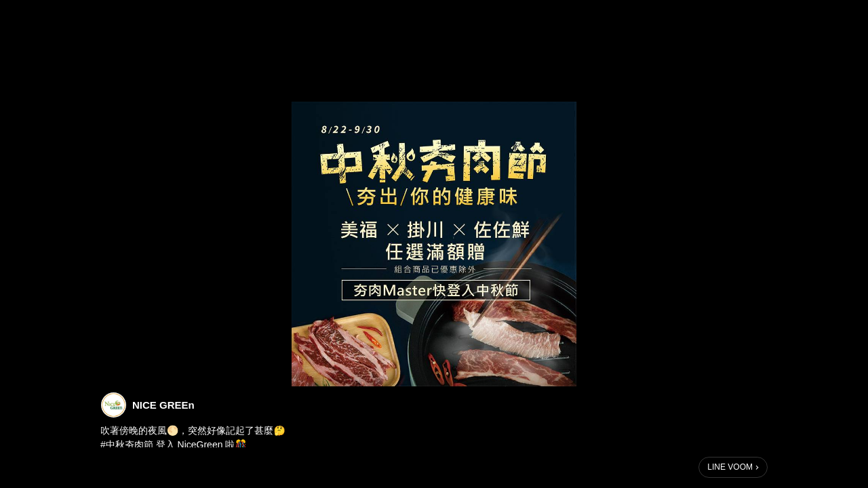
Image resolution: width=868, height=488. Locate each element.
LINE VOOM (730, 467)
